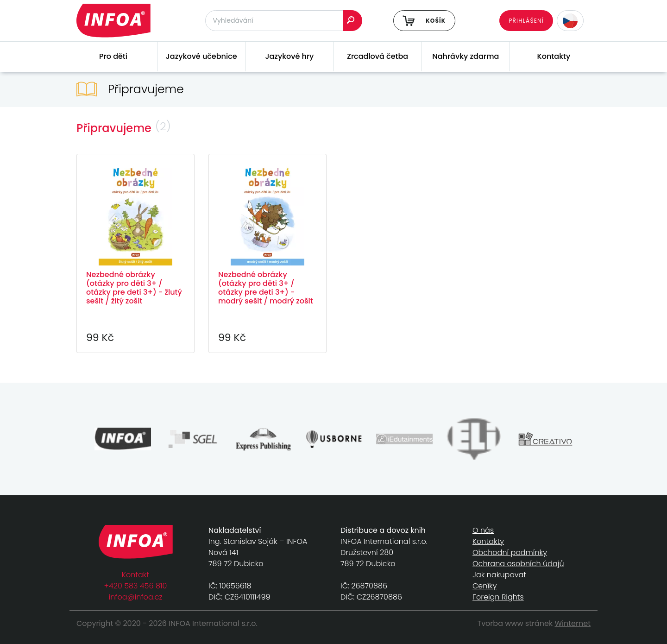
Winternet (573, 623)
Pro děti (113, 56)
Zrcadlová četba (378, 56)
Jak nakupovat (499, 575)
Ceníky (485, 586)
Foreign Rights (498, 597)
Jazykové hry (289, 56)
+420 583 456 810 (136, 586)
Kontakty (554, 56)
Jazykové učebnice (201, 56)
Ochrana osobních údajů (518, 564)
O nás (483, 530)
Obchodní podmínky (510, 552)
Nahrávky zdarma (466, 56)
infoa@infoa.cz (136, 597)
